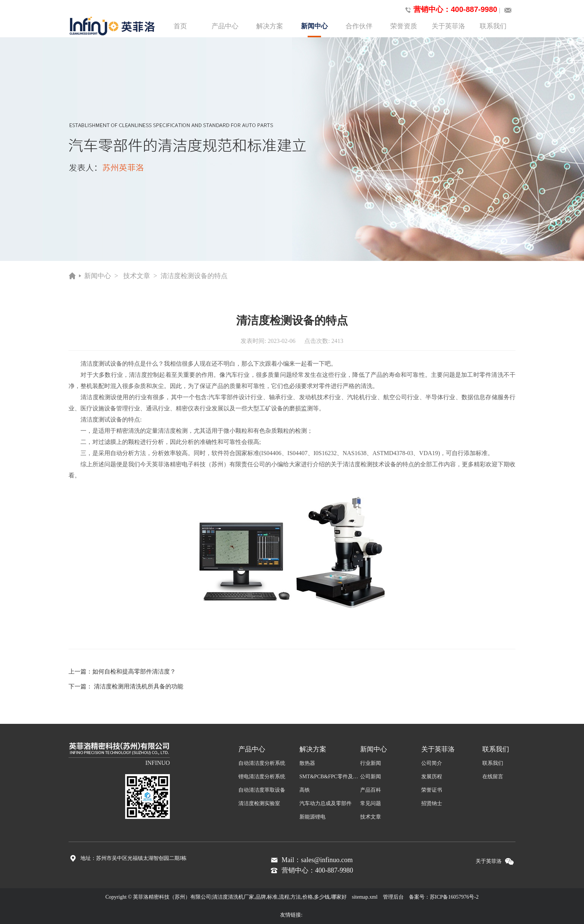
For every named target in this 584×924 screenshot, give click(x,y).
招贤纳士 (432, 803)
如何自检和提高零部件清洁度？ (134, 671)
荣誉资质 (404, 26)
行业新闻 (371, 763)
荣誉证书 (432, 790)
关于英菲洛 (448, 26)
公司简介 (432, 763)
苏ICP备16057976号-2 (454, 897)
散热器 (307, 763)
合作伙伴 (359, 26)
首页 (180, 26)
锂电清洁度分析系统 (262, 777)
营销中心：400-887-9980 (450, 10)
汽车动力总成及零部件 (326, 803)
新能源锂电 (312, 817)
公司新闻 (371, 777)
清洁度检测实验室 (259, 803)
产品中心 (225, 26)
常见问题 (371, 803)
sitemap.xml (365, 897)
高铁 (305, 790)
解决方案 (270, 26)
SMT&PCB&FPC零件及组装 (330, 777)
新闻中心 (314, 30)
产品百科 (371, 790)
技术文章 (137, 276)
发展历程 (432, 777)
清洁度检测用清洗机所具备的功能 (139, 686)
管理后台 (393, 897)
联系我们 (493, 26)
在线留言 (493, 777)
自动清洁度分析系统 (262, 763)
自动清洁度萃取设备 (262, 790)
